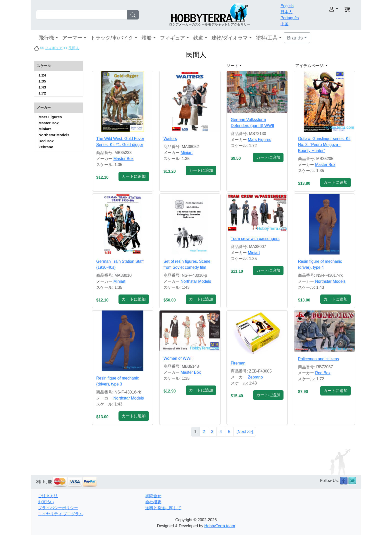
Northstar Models (54, 135)
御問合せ (153, 496)
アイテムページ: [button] (310, 66)
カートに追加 (134, 176)
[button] (323, 9)
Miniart (45, 129)
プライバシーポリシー (58, 508)
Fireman (238, 363)
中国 (284, 24)
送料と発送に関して (163, 508)
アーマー (72, 38)
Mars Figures (50, 117)
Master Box (49, 123)
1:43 (42, 87)
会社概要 (153, 502)
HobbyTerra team (220, 526)
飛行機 (46, 38)
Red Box (46, 141)
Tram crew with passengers (255, 239)
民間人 (74, 48)
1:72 (42, 93)
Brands (295, 38)
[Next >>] (245, 432)
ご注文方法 (48, 496)
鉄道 (198, 38)
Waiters (170, 139)
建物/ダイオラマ (230, 38)
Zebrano (46, 147)
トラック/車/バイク (112, 38)
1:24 (42, 75)
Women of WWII (178, 358)
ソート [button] (232, 66)
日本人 (286, 12)
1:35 (42, 81)
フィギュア (172, 38)
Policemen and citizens (318, 359)
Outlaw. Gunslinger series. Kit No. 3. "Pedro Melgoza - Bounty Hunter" (324, 145)
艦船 (146, 38)
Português (290, 18)
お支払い (46, 502)
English (287, 6)
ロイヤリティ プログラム (60, 514)
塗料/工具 (267, 38)
